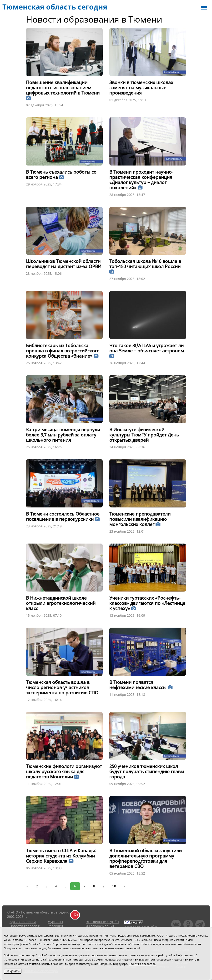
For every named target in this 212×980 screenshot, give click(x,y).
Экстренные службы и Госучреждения (102, 924)
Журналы (55, 922)
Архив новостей (23, 922)
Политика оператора (142, 964)
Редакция (55, 926)
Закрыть (13, 971)
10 (114, 886)
